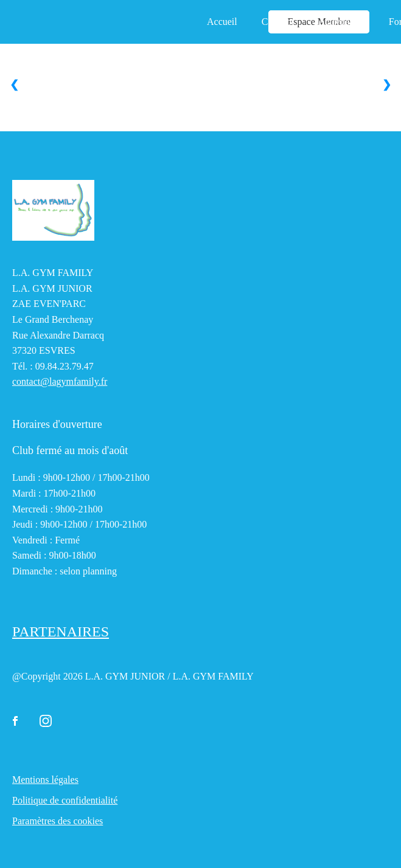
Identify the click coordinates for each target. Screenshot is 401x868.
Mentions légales (45, 780)
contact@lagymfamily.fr (60, 381)
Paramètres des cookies (58, 821)
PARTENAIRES (61, 632)
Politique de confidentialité (65, 800)
